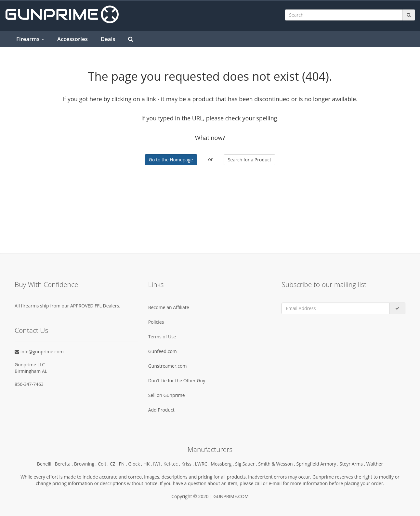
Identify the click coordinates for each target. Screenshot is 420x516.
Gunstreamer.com (168, 366)
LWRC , (203, 464)
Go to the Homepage (171, 160)
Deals (108, 39)
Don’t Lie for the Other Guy (177, 380)
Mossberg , (223, 464)
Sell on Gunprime (167, 395)
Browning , (86, 464)
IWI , (158, 464)
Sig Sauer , (247, 464)
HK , (148, 464)
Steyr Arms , (353, 464)
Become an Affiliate (169, 307)
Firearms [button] (30, 39)
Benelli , (46, 464)
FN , (124, 464)
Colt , (104, 464)
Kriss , (188, 464)
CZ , (114, 464)
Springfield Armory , (318, 464)
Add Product (161, 410)
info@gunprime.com (39, 352)
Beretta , (65, 464)
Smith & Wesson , (277, 464)
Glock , (136, 464)
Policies (156, 322)
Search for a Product (249, 160)
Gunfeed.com (163, 351)
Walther (375, 464)
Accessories (72, 39)
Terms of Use (162, 337)
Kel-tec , (172, 464)
